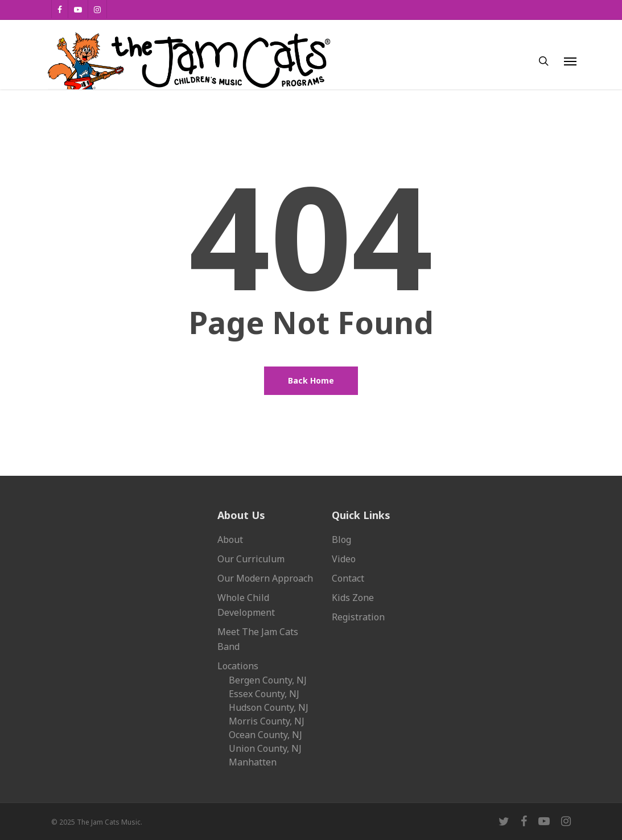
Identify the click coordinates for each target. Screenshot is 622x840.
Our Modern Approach (265, 578)
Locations (238, 666)
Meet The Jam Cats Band (258, 639)
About (230, 540)
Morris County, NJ (267, 721)
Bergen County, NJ (268, 680)
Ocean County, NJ (265, 735)
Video (344, 559)
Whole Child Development (246, 605)
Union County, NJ (265, 748)
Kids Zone (353, 598)
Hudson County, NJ (269, 707)
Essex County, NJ (264, 694)
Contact (348, 578)
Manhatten (253, 762)
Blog (341, 540)
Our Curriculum (251, 559)
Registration (358, 617)
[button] (570, 61)
